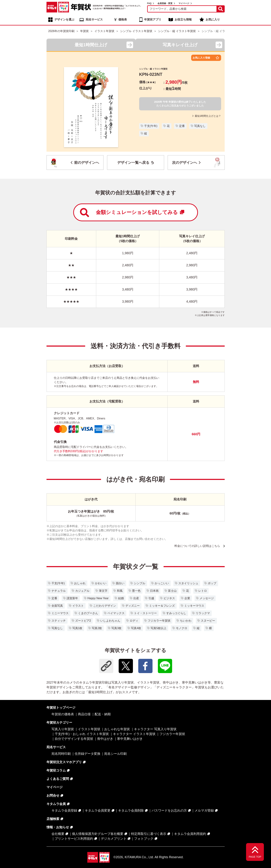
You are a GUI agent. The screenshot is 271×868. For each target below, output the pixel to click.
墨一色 (136, 591)
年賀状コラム (56, 770)
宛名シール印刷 (115, 754)
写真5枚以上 (158, 628)
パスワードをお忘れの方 (169, 811)
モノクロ (182, 628)
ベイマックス (116, 613)
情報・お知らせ (58, 827)
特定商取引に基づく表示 (149, 834)
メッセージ (207, 598)
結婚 (121, 598)
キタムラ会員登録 (64, 811)
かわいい (101, 583)
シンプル (140, 583)
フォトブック (144, 839)
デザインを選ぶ (64, 19)
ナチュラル (59, 591)
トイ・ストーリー (145, 613)
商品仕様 (84, 714)
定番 (182, 126)
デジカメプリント (114, 839)
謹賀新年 (72, 598)
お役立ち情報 (183, 19)
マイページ (184, 3)
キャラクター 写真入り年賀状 (155, 729)
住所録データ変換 (87, 754)
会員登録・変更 (165, 3)
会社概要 (58, 834)
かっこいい (162, 583)
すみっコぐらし (176, 613)
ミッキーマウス (194, 606)
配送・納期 (103, 714)
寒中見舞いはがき (130, 739)
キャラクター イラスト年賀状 (134, 734)
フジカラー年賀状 (159, 621)
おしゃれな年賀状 (117, 729)
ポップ (212, 583)
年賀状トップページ (61, 708)
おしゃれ (80, 583)
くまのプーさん (88, 613)
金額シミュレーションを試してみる (132, 212)
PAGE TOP (255, 857)
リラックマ (203, 613)
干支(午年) (151, 126)
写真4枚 (136, 628)
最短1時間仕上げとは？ (207, 116)
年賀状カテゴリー (59, 723)
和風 (120, 591)
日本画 (154, 591)
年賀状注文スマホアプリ (64, 762)
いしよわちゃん (110, 621)
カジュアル (82, 591)
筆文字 (103, 591)
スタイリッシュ (188, 583)
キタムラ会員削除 (131, 811)
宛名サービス (94, 19)
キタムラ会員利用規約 (190, 834)
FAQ (149, 3)
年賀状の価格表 (63, 714)
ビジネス (169, 598)
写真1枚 (77, 628)
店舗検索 (53, 819)
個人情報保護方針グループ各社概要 (98, 834)
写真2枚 (97, 628)
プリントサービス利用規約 (74, 839)
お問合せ (53, 796)
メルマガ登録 (204, 811)
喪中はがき (105, 739)
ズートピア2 (83, 621)
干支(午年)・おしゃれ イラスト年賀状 (82, 734)
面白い (120, 583)
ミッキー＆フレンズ (162, 606)
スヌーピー (208, 621)
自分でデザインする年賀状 (74, 739)
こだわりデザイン (105, 606)
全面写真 (57, 606)
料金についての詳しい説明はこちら (197, 546)
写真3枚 (116, 628)
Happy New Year (98, 598)
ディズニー (133, 606)
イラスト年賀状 (89, 729)
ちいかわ (186, 621)
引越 (151, 598)
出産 (136, 598)
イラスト (78, 606)
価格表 (123, 19)
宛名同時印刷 (61, 754)
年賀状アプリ (153, 19)
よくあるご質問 (58, 779)
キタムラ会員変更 (98, 811)
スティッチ (59, 621)
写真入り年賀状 (63, 729)
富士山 (172, 591)
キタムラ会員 (56, 804)
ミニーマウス (60, 613)
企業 (187, 598)
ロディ (134, 621)
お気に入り (213, 19)
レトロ (203, 591)
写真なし (200, 126)
